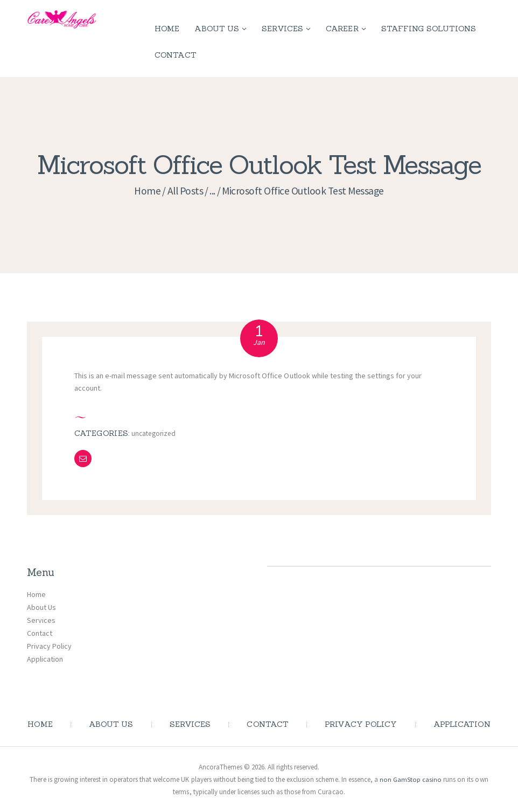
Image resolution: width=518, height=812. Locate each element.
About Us (41, 607)
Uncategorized (155, 433)
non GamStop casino (411, 779)
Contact (40, 633)
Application (45, 658)
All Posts (185, 191)
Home (147, 191)
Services (41, 620)
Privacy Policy (49, 646)
